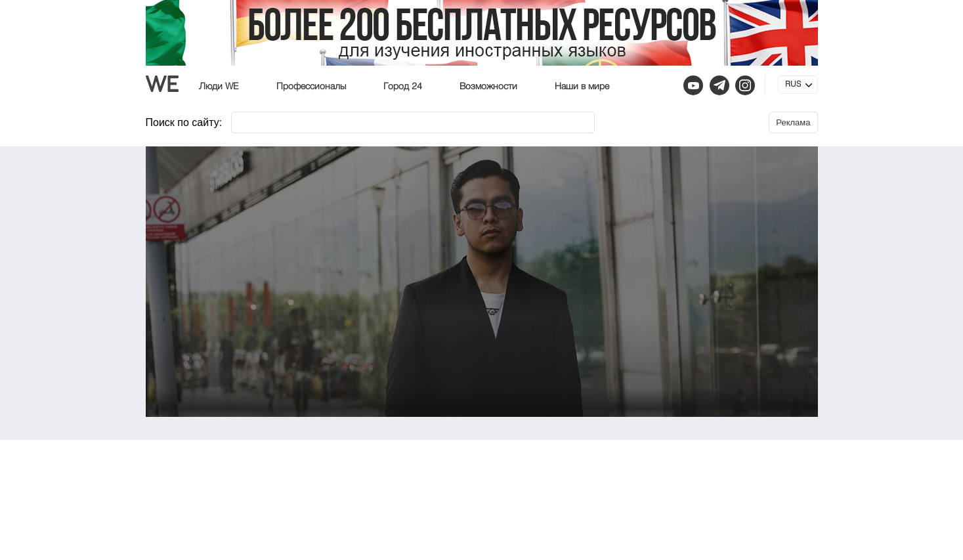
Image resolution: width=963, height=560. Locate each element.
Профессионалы (311, 87)
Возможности (488, 87)
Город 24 (403, 87)
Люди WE (219, 87)
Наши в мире (582, 87)
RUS (793, 85)
